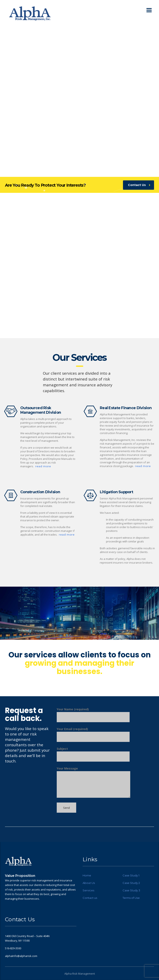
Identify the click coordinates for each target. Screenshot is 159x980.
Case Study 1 (131, 875)
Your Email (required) (93, 734)
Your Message (93, 782)
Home (87, 875)
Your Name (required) (93, 715)
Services (88, 890)
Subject (93, 754)
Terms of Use (131, 898)
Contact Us (139, 185)
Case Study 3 (131, 890)
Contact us (90, 898)
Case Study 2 (131, 883)
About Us (89, 883)
